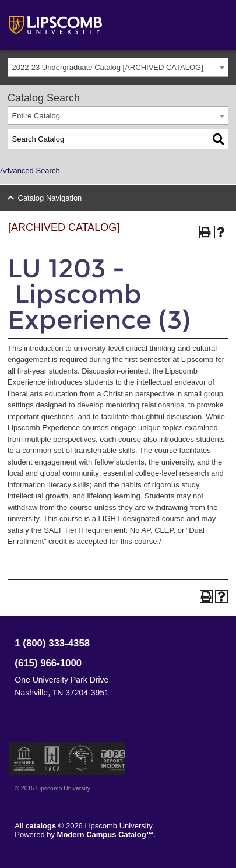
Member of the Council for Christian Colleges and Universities (24, 758)
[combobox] (118, 67)
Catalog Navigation (50, 198)
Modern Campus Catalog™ (105, 834)
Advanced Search (30, 171)
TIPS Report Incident (112, 758)
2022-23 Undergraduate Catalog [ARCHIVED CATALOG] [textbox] (108, 67)
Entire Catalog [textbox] (36, 116)
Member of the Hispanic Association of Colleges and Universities (52, 758)
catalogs (40, 826)
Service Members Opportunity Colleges (81, 758)
